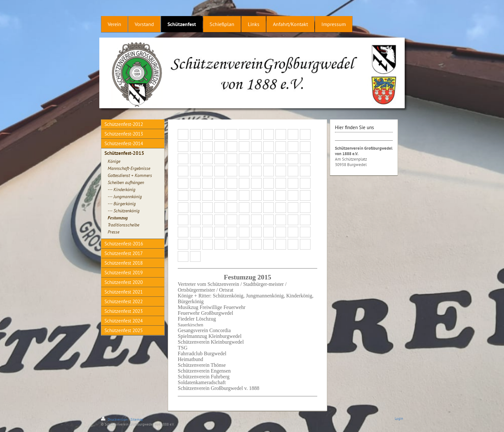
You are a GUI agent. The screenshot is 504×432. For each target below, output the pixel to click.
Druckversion (115, 419)
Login (399, 419)
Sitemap (137, 419)
